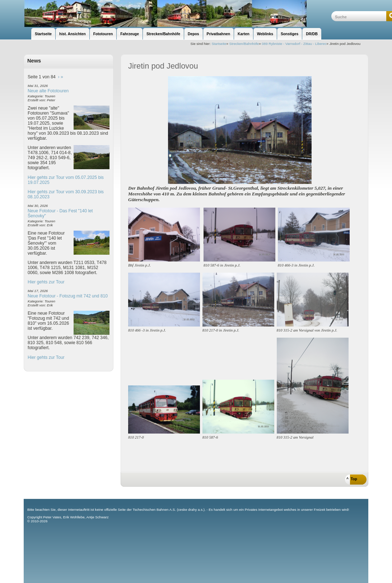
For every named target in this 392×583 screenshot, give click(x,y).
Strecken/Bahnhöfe (244, 44)
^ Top (352, 479)
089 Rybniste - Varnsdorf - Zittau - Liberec (294, 44)
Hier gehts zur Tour (46, 282)
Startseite (219, 44)
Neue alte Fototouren (48, 91)
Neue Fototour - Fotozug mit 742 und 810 (68, 296)
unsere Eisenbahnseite (178, 13)
